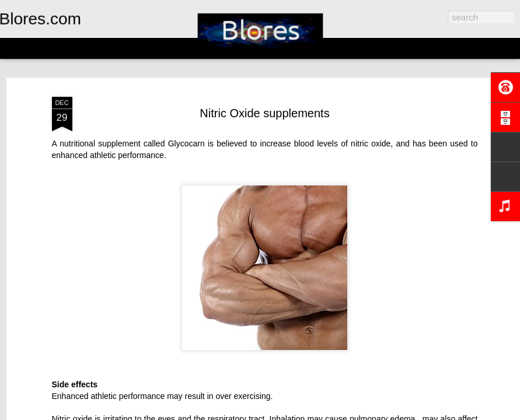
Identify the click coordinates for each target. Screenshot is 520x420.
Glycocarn (186, 143)
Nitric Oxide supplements (264, 113)
